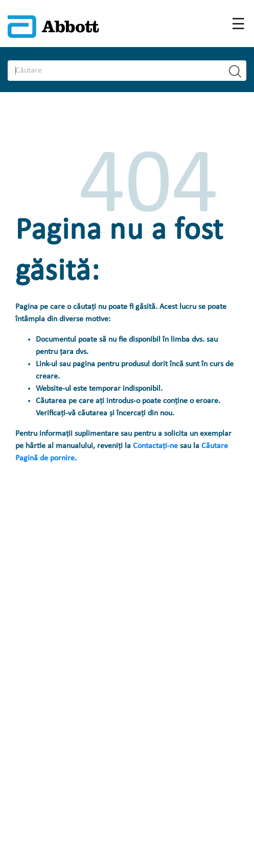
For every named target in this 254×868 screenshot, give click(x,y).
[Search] (110, 71)
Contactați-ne (156, 446)
